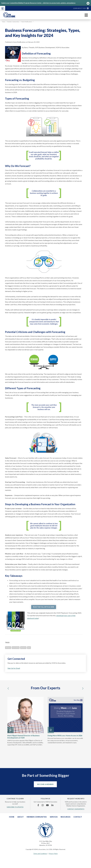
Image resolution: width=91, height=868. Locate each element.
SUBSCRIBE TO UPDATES (15, 807)
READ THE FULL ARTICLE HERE (44, 607)
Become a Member (45, 784)
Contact (78, 817)
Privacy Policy (53, 854)
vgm (29, 648)
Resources (66, 817)
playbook (23, 648)
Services (54, 817)
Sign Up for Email (14, 668)
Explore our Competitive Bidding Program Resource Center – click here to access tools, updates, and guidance (38, 3)
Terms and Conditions (40, 854)
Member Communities (37, 817)
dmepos (8, 648)
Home (12, 817)
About (20, 817)
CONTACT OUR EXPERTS (76, 809)
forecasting (16, 648)
